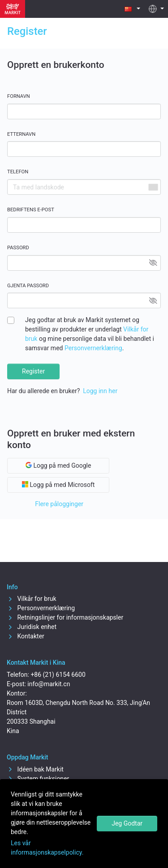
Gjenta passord (28, 286)
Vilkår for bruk (32, 599)
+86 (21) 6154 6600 (58, 675)
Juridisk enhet (32, 627)
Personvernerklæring (93, 348)
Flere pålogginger (59, 504)
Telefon (18, 172)
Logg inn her (100, 391)
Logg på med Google (58, 465)
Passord (18, 248)
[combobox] (153, 187)
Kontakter (26, 636)
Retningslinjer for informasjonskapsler (65, 617)
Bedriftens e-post (31, 210)
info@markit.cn (49, 684)
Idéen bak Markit (35, 769)
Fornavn (19, 96)
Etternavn (21, 134)
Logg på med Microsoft (58, 485)
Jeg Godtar (127, 823)
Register (33, 371)
